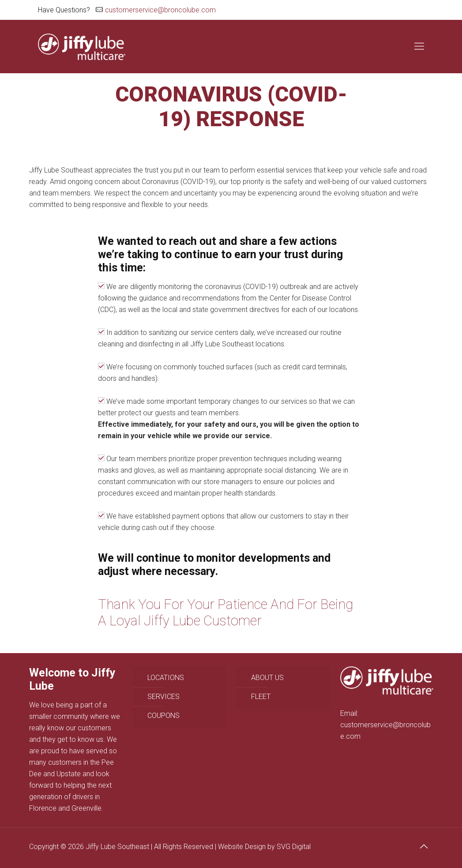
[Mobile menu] (419, 46)
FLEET (261, 697)
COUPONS (163, 716)
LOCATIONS (166, 678)
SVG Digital (294, 847)
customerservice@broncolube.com (160, 10)
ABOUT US (267, 678)
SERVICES (163, 697)
